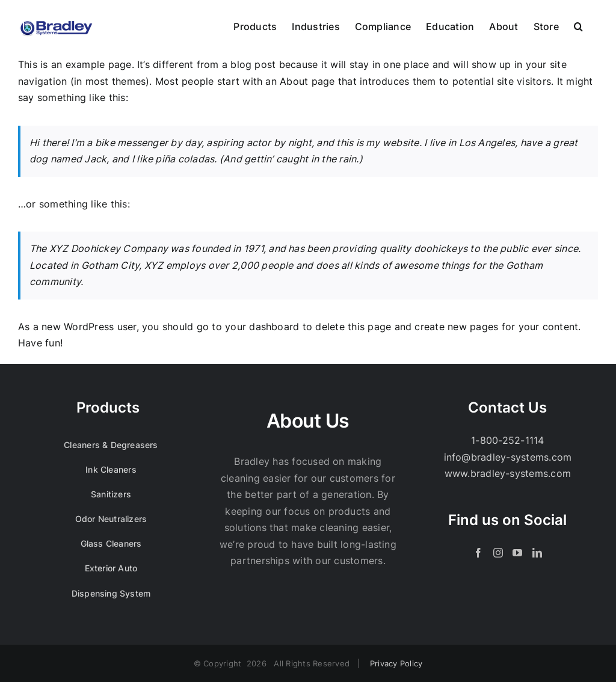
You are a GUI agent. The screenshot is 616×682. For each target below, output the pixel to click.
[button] (578, 25)
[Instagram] (498, 553)
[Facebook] (478, 553)
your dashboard (262, 327)
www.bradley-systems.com (508, 473)
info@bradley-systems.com (508, 457)
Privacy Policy (396, 663)
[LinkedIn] (537, 553)
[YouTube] (517, 553)
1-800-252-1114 (507, 440)
